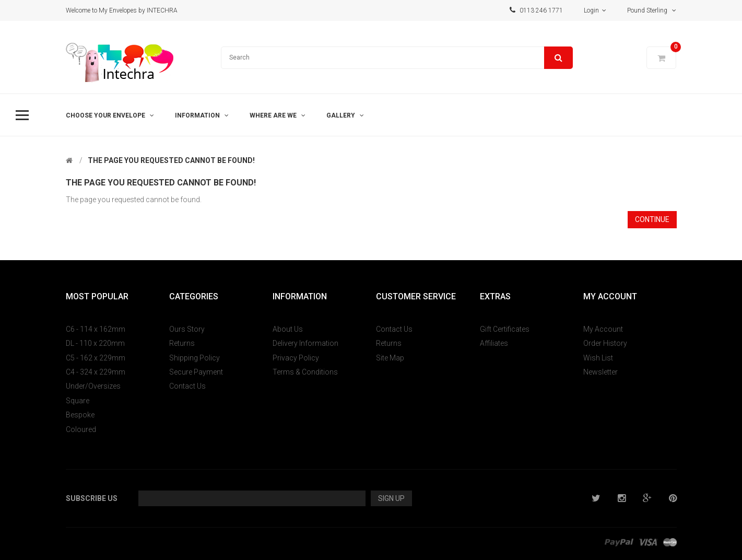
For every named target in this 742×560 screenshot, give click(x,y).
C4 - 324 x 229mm (96, 372)
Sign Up (391, 498)
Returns (182, 343)
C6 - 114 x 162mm (96, 329)
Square (78, 401)
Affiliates (494, 343)
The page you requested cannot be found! (171, 160)
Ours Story (187, 329)
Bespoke (80, 415)
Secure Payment (196, 372)
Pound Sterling (652, 10)
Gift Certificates (505, 329)
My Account (603, 329)
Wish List (598, 358)
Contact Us (187, 386)
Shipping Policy (195, 358)
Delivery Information (305, 343)
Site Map (390, 358)
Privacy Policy (296, 358)
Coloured (81, 429)
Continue (652, 219)
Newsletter (600, 372)
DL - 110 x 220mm (95, 343)
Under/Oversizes (93, 386)
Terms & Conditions (305, 372)
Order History (605, 343)
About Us (288, 329)
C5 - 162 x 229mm (96, 358)
